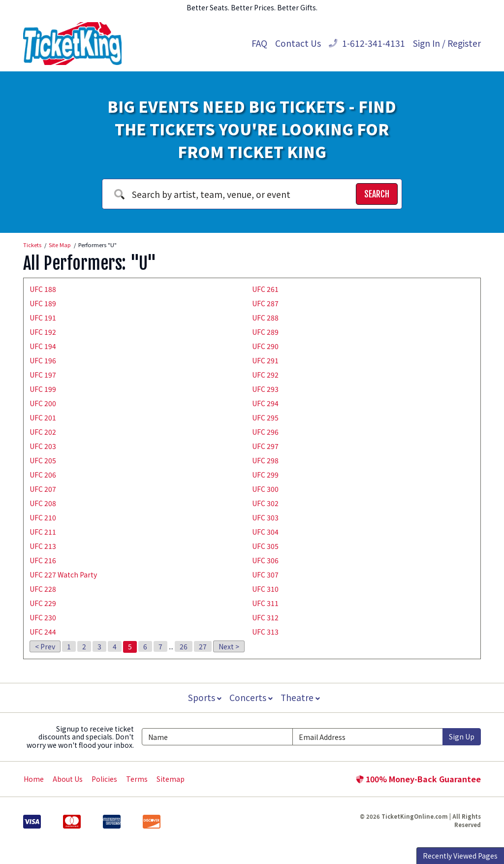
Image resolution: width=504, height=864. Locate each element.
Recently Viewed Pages (460, 856)
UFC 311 (265, 603)
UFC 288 (265, 318)
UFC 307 (265, 575)
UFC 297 (265, 446)
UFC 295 (265, 417)
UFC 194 (43, 346)
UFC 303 (265, 517)
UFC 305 (265, 546)
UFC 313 (265, 632)
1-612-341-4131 (367, 43)
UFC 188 (43, 289)
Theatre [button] (301, 697)
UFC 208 (43, 503)
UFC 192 (43, 332)
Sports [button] (204, 697)
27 (203, 646)
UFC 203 (43, 446)
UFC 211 (43, 532)
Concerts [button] (251, 697)
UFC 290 (265, 346)
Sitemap (171, 779)
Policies (104, 779)
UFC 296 (265, 432)
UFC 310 (265, 589)
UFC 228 (43, 589)
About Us (68, 779)
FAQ (259, 43)
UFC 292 (265, 375)
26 (184, 646)
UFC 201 (43, 417)
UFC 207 (43, 489)
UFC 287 (265, 303)
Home (34, 779)
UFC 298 (265, 460)
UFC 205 (43, 460)
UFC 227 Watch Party (63, 575)
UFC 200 (43, 403)
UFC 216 (43, 560)
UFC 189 (43, 303)
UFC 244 (43, 632)
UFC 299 (265, 475)
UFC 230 (43, 617)
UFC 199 (43, 389)
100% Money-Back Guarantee (418, 779)
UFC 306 (265, 560)
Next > (229, 646)
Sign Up (462, 736)
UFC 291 (265, 360)
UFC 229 (43, 603)
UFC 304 (265, 532)
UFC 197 (43, 375)
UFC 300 (265, 489)
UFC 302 (265, 503)
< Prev (45, 646)
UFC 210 (43, 517)
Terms (137, 779)
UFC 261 (265, 289)
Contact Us (298, 43)
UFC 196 (43, 360)
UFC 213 (43, 546)
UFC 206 (43, 475)
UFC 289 (265, 332)
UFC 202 (43, 432)
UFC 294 (265, 403)
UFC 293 (265, 389)
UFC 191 (43, 318)
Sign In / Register (447, 43)
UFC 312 (265, 617)
